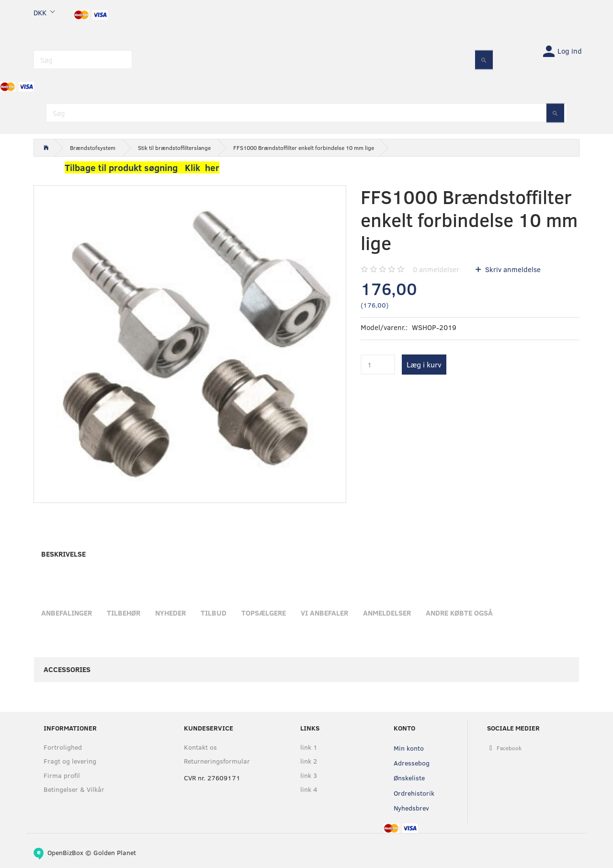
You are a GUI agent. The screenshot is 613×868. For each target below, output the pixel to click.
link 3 (309, 775)
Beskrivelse (63, 554)
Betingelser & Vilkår (74, 789)
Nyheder (170, 613)
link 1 (309, 747)
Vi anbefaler (324, 613)
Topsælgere (264, 613)
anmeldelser (436, 269)
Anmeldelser (387, 613)
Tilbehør (124, 613)
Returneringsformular (217, 761)
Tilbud (214, 613)
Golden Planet (115, 852)
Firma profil (62, 775)
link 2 (309, 761)
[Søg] (484, 60)
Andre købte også (459, 613)
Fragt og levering (70, 761)
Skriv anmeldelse (512, 269)
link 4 (309, 789)
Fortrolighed (63, 747)
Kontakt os (200, 747)
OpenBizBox (65, 852)
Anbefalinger (67, 613)
